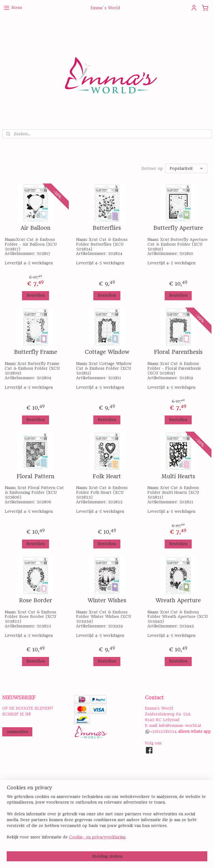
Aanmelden (17, 732)
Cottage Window (107, 352)
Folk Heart (107, 477)
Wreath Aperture (178, 601)
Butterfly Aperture (178, 228)
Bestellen (36, 295)
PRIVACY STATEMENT (95, 802)
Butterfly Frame (36, 352)
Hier (6, 825)
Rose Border (36, 601)
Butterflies (107, 228)
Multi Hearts (178, 477)
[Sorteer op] (186, 168)
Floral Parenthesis (178, 352)
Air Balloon (36, 228)
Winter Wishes (107, 601)
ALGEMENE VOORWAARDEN (102, 807)
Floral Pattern (36, 477)
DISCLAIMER (86, 813)
